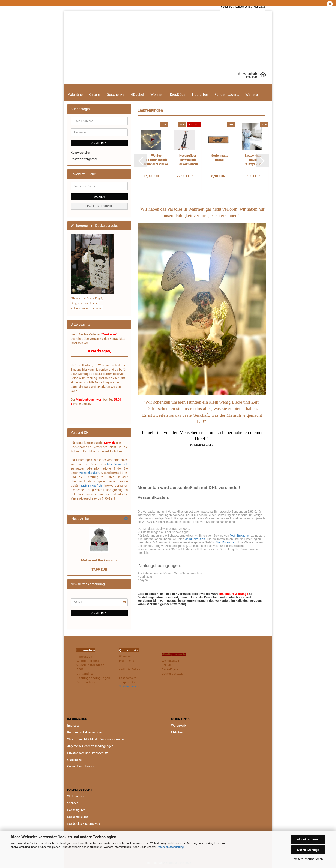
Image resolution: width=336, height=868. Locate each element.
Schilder (73, 803)
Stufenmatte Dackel (220, 158)
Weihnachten (76, 796)
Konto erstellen (81, 153)
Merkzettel (258, 7)
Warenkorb (178, 726)
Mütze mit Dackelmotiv (99, 560)
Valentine (75, 94)
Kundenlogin (241, 7)
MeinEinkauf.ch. (195, 539)
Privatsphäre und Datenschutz (88, 753)
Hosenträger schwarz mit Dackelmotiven (188, 160)
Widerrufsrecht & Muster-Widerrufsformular (96, 739)
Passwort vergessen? (85, 159)
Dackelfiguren (76, 810)
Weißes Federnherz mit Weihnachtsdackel (156, 160)
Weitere (252, 94)
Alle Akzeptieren (308, 839)
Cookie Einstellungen (81, 766)
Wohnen (157, 94)
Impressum (75, 726)
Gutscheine (75, 760)
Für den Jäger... (227, 94)
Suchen (226, 7)
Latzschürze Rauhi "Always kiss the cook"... (253, 160)
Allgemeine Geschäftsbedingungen (90, 746)
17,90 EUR (99, 569)
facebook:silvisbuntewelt (84, 824)
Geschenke (115, 94)
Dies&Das (178, 94)
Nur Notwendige (308, 850)
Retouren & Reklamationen (85, 732)
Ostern (95, 94)
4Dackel (137, 94)
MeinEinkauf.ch (240, 536)
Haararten (200, 94)
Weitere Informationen (308, 859)
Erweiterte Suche (99, 206)
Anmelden (99, 143)
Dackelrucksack (78, 817)
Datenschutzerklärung (170, 847)
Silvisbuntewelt (129, 687)
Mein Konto (179, 732)
